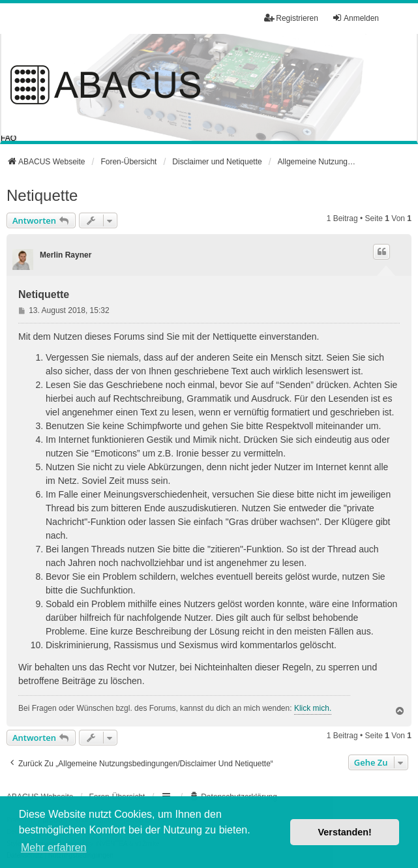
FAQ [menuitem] (8, 138)
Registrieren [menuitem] (291, 18)
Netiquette (42, 195)
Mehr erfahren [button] (54, 847)
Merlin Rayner (66, 255)
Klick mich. (313, 708)
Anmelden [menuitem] (355, 18)
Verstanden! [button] (345, 832)
